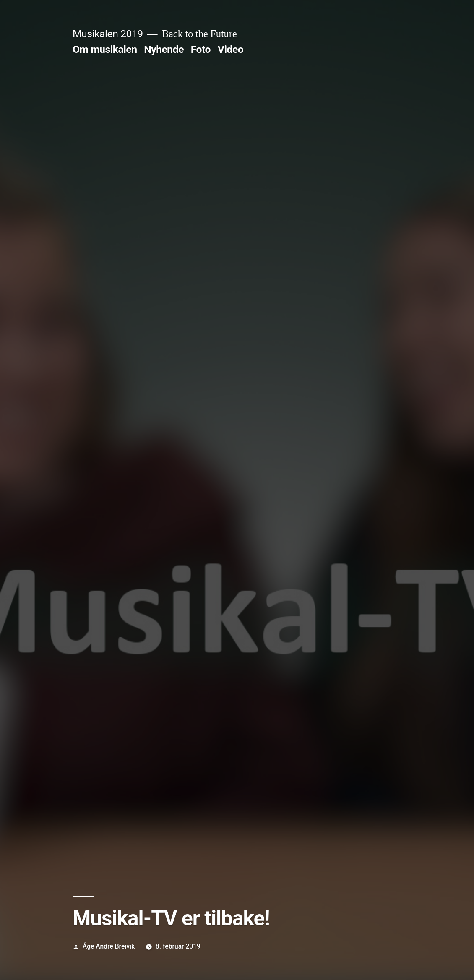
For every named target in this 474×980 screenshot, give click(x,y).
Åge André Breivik (109, 946)
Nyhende (164, 49)
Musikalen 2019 (108, 34)
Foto (201, 49)
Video (231, 49)
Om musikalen (105, 49)
